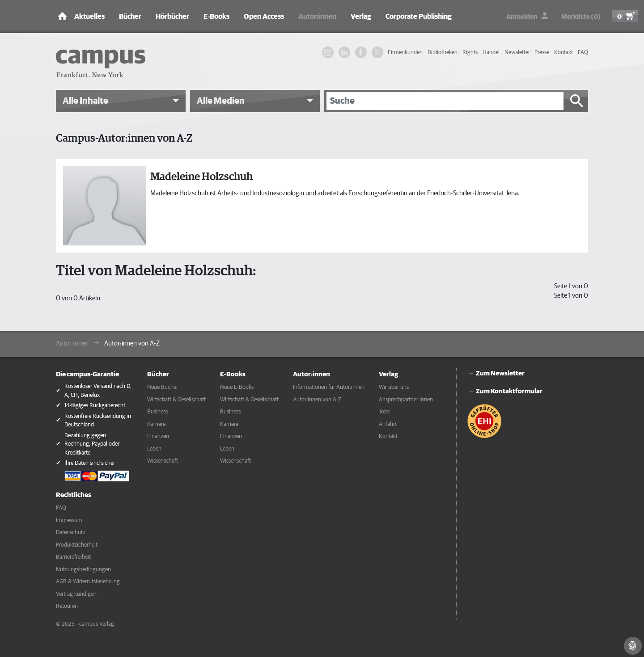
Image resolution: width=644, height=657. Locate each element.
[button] (121, 101)
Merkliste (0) (581, 17)
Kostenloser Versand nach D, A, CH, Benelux (98, 391)
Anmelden (522, 17)
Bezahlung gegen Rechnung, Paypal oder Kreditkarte (92, 444)
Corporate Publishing (419, 17)
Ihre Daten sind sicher (90, 463)
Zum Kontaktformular (509, 391)
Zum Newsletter (500, 373)
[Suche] (445, 101)
